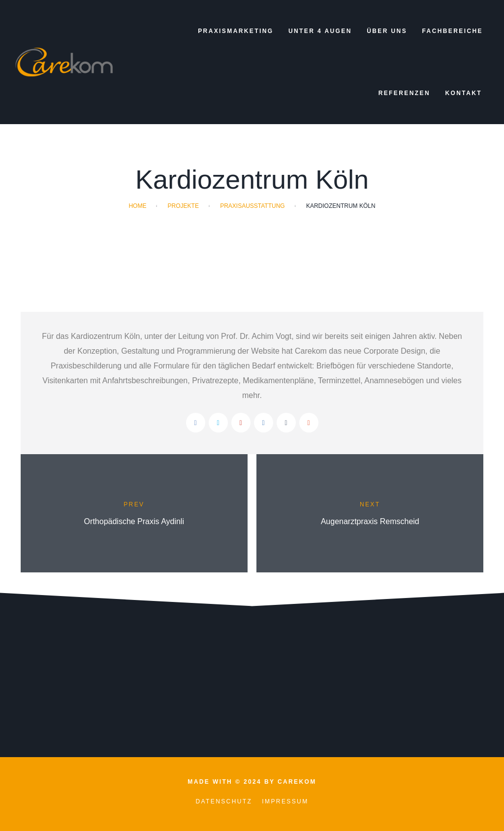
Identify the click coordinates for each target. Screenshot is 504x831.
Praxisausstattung (252, 206)
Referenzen (404, 93)
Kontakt (463, 93)
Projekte (183, 206)
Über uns (387, 31)
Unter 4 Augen (320, 31)
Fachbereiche (453, 31)
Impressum (285, 801)
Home (137, 206)
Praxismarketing (236, 31)
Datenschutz (224, 801)
